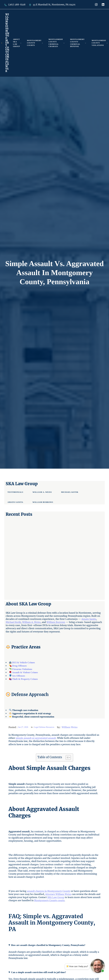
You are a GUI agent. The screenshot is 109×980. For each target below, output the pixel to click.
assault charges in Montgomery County (49, 891)
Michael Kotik (13, 622)
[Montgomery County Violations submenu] (107, 43)
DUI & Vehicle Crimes (24, 663)
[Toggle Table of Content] (67, 757)
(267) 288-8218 (17, 5)
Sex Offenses (19, 676)
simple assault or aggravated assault (36, 738)
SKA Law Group (56, 897)
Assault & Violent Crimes (25, 672)
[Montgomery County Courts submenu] (42, 43)
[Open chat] (98, 966)
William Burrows (56, 622)
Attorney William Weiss (58, 894)
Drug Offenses (19, 666)
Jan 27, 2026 (23, 727)
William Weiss (70, 727)
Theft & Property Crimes (25, 679)
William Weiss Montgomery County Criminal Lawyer (7, 43)
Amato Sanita (89, 619)
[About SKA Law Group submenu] (21, 43)
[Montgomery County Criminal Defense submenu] (86, 43)
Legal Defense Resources (44, 727)
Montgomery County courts (49, 900)
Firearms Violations (22, 669)
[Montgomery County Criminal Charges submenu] (64, 43)
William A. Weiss (31, 622)
